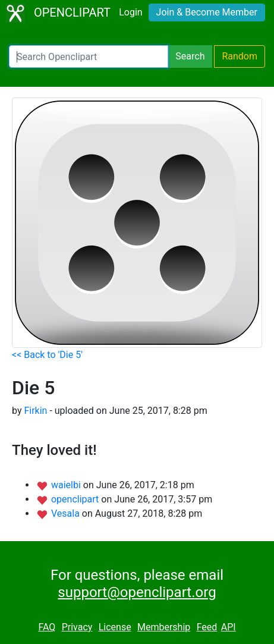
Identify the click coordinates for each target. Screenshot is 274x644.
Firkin (35, 411)
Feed (207, 627)
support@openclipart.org (137, 592)
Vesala (67, 513)
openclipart (76, 499)
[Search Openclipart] (89, 56)
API (229, 627)
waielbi (67, 485)
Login (130, 12)
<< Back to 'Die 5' (47, 355)
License (115, 627)
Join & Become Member (207, 12)
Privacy (77, 627)
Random (240, 56)
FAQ (47, 627)
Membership (164, 627)
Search (190, 56)
